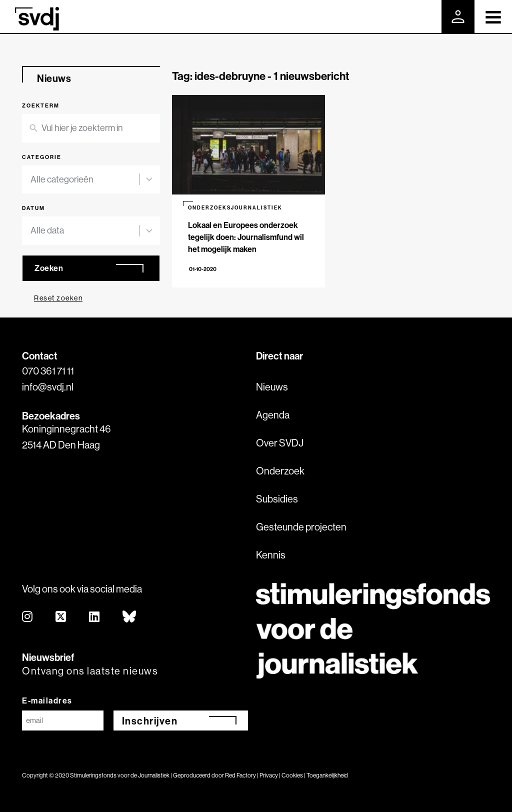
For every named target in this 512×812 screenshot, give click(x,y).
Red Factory (240, 775)
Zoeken (49, 268)
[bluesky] (130, 617)
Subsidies (277, 499)
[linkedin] (95, 617)
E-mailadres (47, 700)
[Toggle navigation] (493, 16)
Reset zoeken (58, 298)
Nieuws (272, 387)
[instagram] (28, 617)
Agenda (273, 415)
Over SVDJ (280, 443)
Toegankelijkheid (327, 775)
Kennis (271, 555)
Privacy (269, 775)
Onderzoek (280, 471)
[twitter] (61, 617)
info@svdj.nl (48, 387)
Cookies (292, 775)
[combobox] (85, 180)
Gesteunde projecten (301, 527)
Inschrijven (150, 721)
